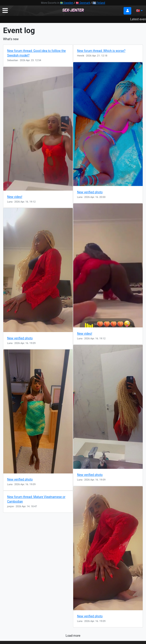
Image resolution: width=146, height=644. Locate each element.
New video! (15, 197)
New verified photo (90, 192)
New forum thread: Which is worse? (101, 51)
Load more (73, 636)
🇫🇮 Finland (99, 3)
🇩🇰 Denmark (83, 3)
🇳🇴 (139, 11)
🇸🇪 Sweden (67, 3)
